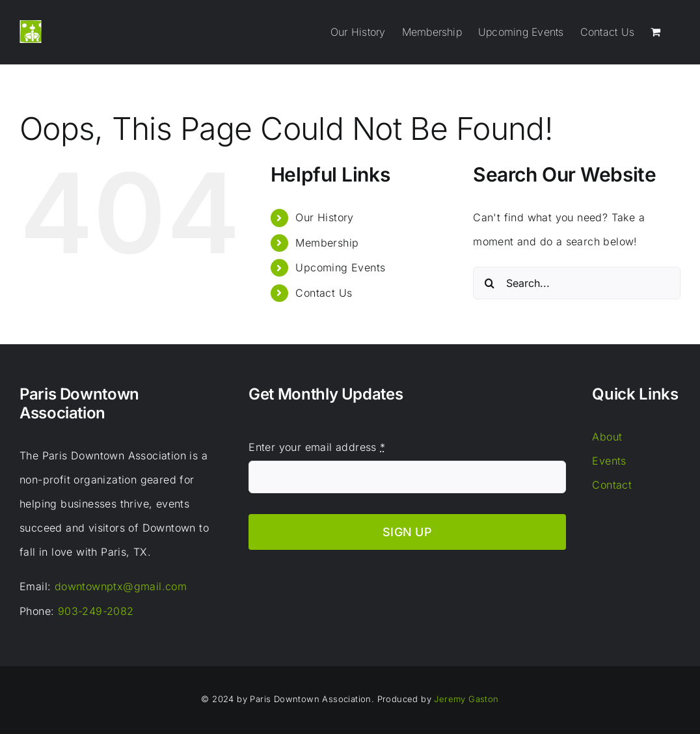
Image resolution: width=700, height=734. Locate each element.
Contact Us (324, 293)
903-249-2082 (96, 611)
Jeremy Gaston (466, 699)
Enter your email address (317, 447)
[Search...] (577, 283)
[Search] (489, 283)
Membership (327, 243)
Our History (324, 217)
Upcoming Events (340, 267)
